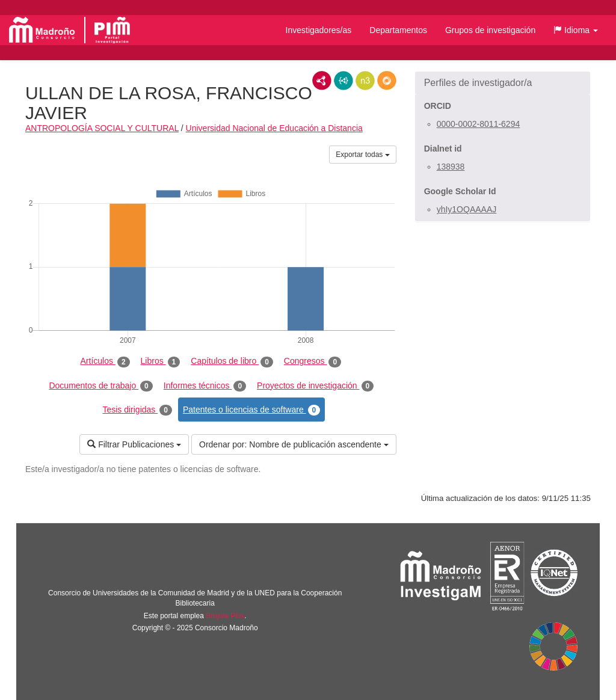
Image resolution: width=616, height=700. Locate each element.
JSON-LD (343, 81)
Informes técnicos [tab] (205, 386)
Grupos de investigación (490, 30)
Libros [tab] (161, 361)
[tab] (503, 83)
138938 (451, 167)
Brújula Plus (225, 616)
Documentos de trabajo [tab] (100, 386)
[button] (576, 30)
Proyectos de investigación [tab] (315, 386)
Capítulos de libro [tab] (232, 361)
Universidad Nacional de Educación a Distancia (274, 128)
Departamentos (398, 30)
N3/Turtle (365, 81)
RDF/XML (322, 81)
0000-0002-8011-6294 (479, 124)
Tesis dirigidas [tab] (137, 410)
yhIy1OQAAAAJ (467, 209)
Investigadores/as (319, 30)
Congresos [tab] (313, 361)
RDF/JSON (387, 81)
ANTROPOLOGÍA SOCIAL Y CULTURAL (102, 128)
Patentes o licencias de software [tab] (251, 410)
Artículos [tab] (105, 361)
